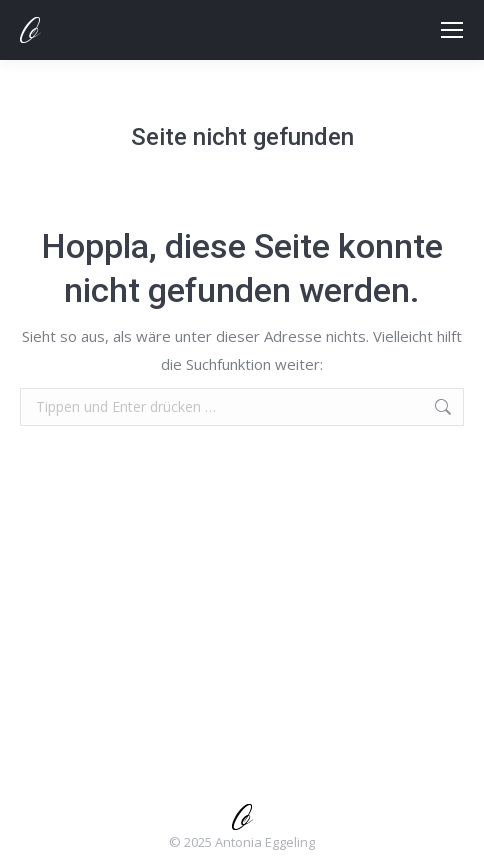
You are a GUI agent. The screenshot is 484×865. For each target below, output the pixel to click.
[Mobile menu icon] (452, 30)
